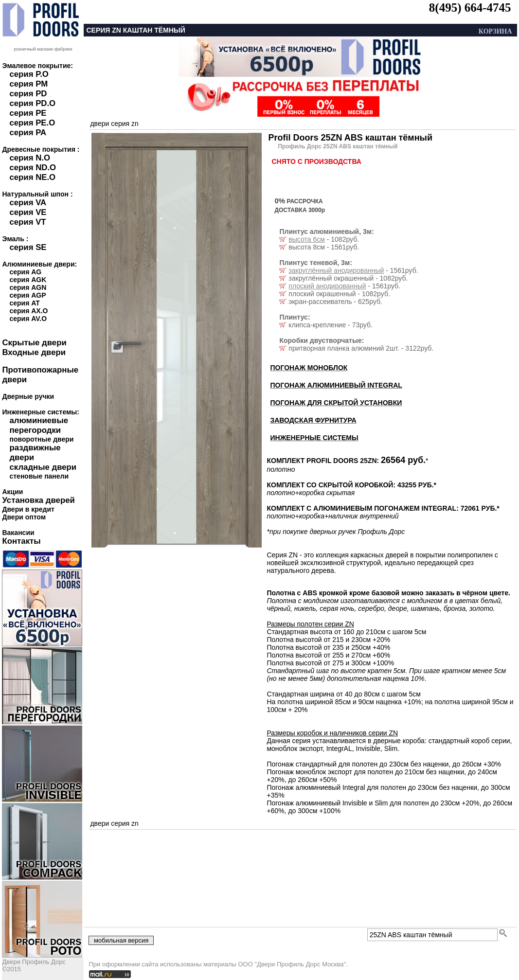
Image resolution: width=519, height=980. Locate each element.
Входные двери (34, 352)
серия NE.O (32, 177)
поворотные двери (41, 439)
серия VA (28, 203)
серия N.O (30, 158)
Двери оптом (24, 517)
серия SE (28, 247)
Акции (12, 492)
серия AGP (27, 295)
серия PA (28, 133)
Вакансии (18, 533)
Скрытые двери (34, 343)
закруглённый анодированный (336, 270)
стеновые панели (39, 476)
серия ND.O (33, 168)
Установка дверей (38, 500)
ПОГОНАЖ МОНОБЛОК (309, 368)
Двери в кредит (28, 509)
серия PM (28, 84)
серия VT (27, 222)
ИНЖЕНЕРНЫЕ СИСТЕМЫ (314, 438)
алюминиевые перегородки (39, 425)
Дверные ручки (28, 396)
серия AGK (28, 280)
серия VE (28, 212)
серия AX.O (28, 311)
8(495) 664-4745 (470, 8)
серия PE (28, 113)
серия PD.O (32, 103)
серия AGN (28, 287)
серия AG (25, 272)
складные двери (43, 467)
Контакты (21, 541)
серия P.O (29, 74)
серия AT (24, 303)
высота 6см (306, 239)
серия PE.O (32, 123)
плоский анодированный (327, 286)
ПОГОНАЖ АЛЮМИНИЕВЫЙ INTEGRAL (336, 385)
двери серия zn (114, 124)
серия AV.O (28, 319)
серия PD (28, 94)
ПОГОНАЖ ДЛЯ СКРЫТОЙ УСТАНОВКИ (336, 403)
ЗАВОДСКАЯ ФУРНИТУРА (313, 420)
